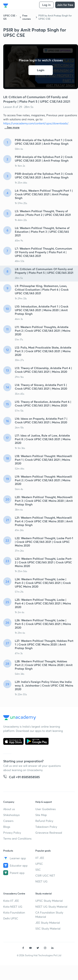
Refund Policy (44, 821)
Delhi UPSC (11, 918)
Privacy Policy (12, 833)
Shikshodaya (11, 815)
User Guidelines (45, 809)
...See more (12, 127)
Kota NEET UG (13, 907)
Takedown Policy (46, 827)
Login (41, 70)
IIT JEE (40, 858)
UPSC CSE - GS (10, 17)
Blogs (7, 827)
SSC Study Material (48, 928)
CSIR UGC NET (45, 875)
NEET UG (41, 881)
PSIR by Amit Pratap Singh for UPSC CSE (55, 17)
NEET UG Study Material (51, 907)
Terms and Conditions (17, 838)
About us (9, 809)
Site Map (41, 815)
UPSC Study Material (49, 901)
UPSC (39, 864)
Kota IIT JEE (11, 901)
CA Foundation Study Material (49, 915)
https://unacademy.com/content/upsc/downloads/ (36, 123)
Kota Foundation (14, 912)
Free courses (27, 17)
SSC (38, 870)
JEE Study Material (48, 923)
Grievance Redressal (49, 833)
